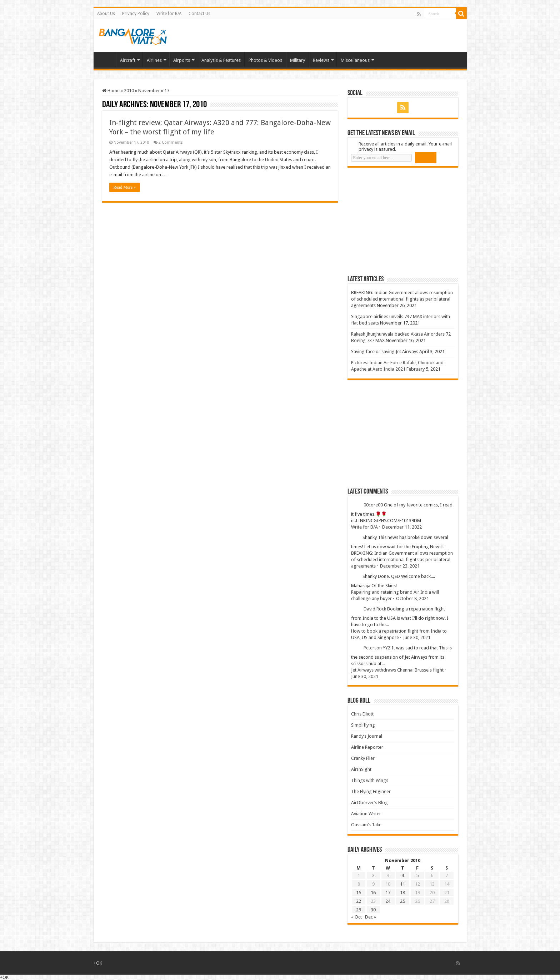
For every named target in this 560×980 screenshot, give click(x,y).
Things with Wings (370, 780)
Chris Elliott (362, 714)
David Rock (375, 609)
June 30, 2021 (417, 637)
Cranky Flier (363, 758)
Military (297, 60)
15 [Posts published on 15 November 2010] (359, 893)
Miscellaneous (355, 60)
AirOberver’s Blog (369, 803)
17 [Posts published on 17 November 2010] (388, 893)
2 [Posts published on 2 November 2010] (373, 875)
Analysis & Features (221, 60)
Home (106, 59)
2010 (129, 91)
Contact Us (199, 14)
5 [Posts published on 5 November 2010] (417, 875)
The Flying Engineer (371, 791)
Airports (182, 60)
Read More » (125, 187)
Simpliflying (363, 725)
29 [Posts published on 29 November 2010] (359, 910)
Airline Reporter (367, 747)
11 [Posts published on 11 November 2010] (402, 884)
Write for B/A (169, 14)
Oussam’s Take (366, 825)
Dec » (371, 917)
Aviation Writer (366, 814)
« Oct (356, 917)
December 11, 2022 (402, 527)
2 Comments (171, 142)
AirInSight (361, 769)
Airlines (154, 60)
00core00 (373, 505)
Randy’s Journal (367, 736)
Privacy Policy (136, 14)
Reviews (321, 60)
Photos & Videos (265, 60)
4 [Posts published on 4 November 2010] (403, 875)
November (149, 91)
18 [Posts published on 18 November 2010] (402, 893)
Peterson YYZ (377, 648)
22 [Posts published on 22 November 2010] (359, 901)
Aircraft (128, 60)
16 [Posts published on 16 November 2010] (373, 893)
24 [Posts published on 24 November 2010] (388, 901)
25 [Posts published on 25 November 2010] (402, 901)
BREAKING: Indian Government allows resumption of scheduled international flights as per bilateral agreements (402, 299)
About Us (106, 14)
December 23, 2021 (400, 566)
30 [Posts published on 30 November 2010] (373, 910)
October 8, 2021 (412, 598)
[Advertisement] (401, 221)
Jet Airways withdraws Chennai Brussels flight (397, 670)
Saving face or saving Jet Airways (385, 352)
